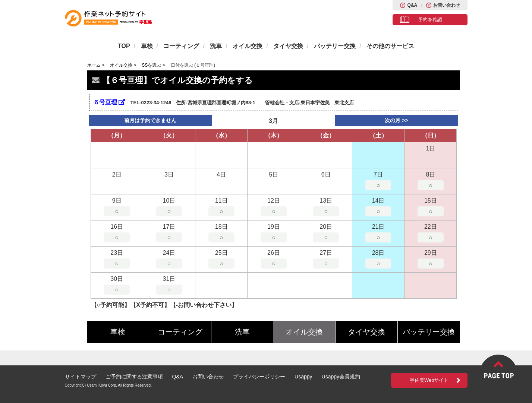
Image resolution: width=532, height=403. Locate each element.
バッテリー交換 (335, 46)
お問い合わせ (447, 5)
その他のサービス (390, 46)
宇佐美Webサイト (429, 380)
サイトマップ (81, 377)
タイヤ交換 (288, 46)
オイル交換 (248, 46)
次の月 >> (396, 120)
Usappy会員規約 (341, 377)
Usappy (303, 377)
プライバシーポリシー (259, 377)
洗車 (216, 46)
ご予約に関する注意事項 (134, 377)
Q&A (412, 5)
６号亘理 (109, 102)
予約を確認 (430, 20)
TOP (124, 46)
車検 (147, 46)
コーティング (181, 46)
